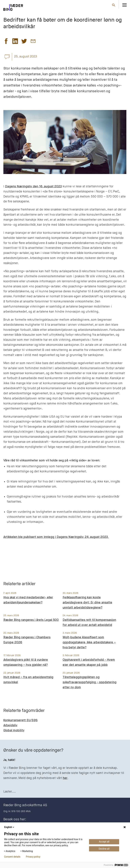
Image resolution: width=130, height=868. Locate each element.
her (65, 778)
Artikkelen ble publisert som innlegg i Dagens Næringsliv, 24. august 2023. (56, 537)
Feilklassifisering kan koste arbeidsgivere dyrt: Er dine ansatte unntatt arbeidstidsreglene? (87, 603)
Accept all (104, 842)
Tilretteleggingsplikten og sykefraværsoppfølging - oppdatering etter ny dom (90, 682)
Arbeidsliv (10, 725)
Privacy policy (33, 857)
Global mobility (14, 730)
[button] (6, 42)
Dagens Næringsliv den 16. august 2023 (33, 187)
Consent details (12, 857)
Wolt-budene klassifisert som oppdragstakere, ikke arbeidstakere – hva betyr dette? (89, 642)
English (9, 827)
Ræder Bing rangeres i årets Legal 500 (31, 620)
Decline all (104, 849)
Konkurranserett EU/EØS (20, 720)
